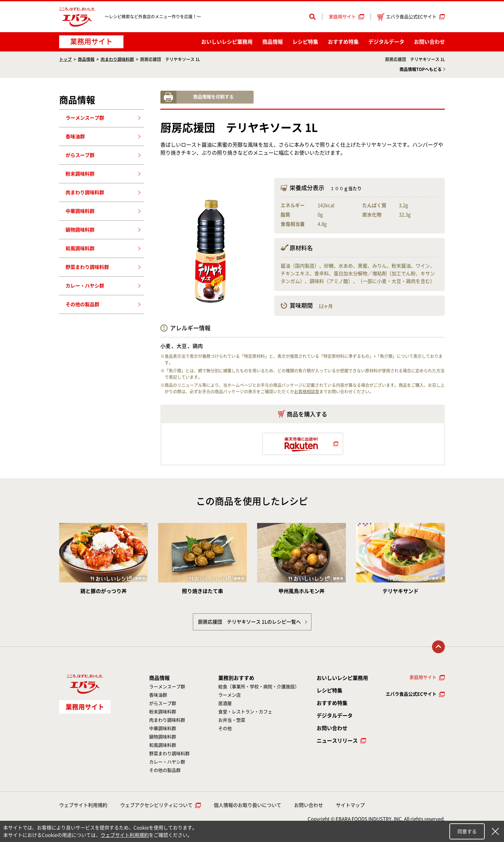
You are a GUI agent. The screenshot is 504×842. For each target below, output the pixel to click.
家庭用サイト (342, 17)
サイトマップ (350, 805)
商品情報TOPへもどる (421, 69)
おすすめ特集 (343, 42)
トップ (65, 59)
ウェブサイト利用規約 (83, 805)
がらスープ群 (80, 155)
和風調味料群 (80, 248)
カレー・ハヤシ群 (85, 286)
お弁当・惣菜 (232, 720)
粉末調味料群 (80, 174)
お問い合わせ (429, 42)
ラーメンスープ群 (85, 118)
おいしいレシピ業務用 (342, 678)
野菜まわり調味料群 (87, 267)
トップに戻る (438, 647)
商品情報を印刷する (213, 97)
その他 (225, 728)
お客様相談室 (307, 392)
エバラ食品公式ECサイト (407, 17)
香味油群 (75, 137)
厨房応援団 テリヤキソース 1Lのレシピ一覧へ (249, 622)
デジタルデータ (386, 42)
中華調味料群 (80, 211)
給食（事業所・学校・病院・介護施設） (259, 687)
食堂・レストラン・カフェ (245, 712)
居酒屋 (225, 703)
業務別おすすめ (236, 678)
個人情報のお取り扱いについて (248, 805)
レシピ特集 (305, 42)
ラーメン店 (230, 695)
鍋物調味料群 (80, 230)
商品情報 (273, 42)
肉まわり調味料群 (117, 59)
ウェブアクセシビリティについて (156, 805)
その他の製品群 (82, 304)
